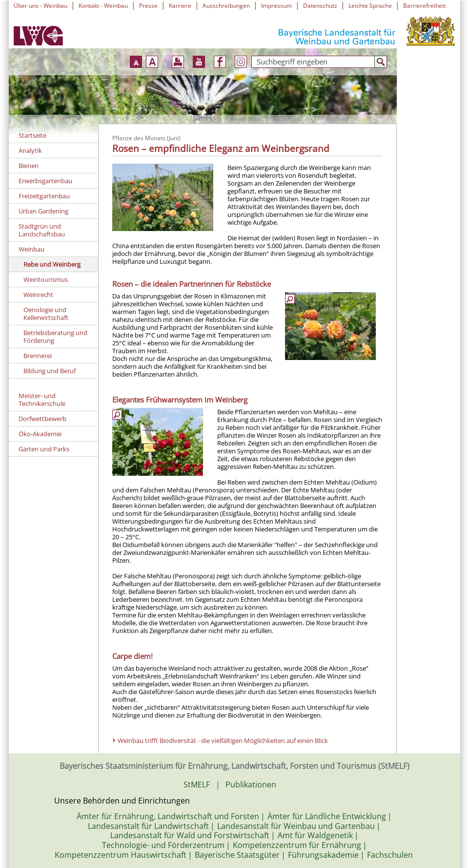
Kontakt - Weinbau (103, 6)
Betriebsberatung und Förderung (55, 337)
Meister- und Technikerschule (42, 400)
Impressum (276, 6)
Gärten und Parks (44, 449)
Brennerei (38, 356)
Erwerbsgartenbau (45, 181)
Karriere (180, 6)
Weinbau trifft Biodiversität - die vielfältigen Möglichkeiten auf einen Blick (224, 741)
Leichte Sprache (370, 6)
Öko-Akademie (40, 434)
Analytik (30, 150)
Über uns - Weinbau (41, 6)
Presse (148, 6)
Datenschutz (320, 6)
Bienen (29, 166)
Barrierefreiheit (424, 6)
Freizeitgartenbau (44, 196)
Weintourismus (46, 279)
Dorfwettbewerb (42, 419)
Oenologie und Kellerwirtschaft (46, 314)
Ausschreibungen (226, 6)
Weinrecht (38, 295)
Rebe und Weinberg (52, 264)
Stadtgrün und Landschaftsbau (42, 230)
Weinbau (31, 249)
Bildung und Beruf (50, 371)
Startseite (32, 135)
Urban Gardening (43, 211)
